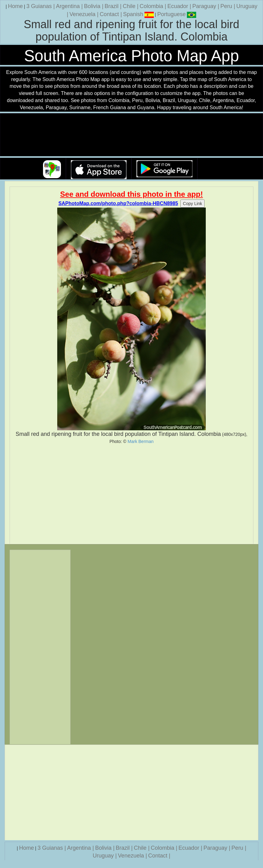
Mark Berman (140, 441)
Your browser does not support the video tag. (131, 135)
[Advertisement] (131, 494)
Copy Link (192, 204)
